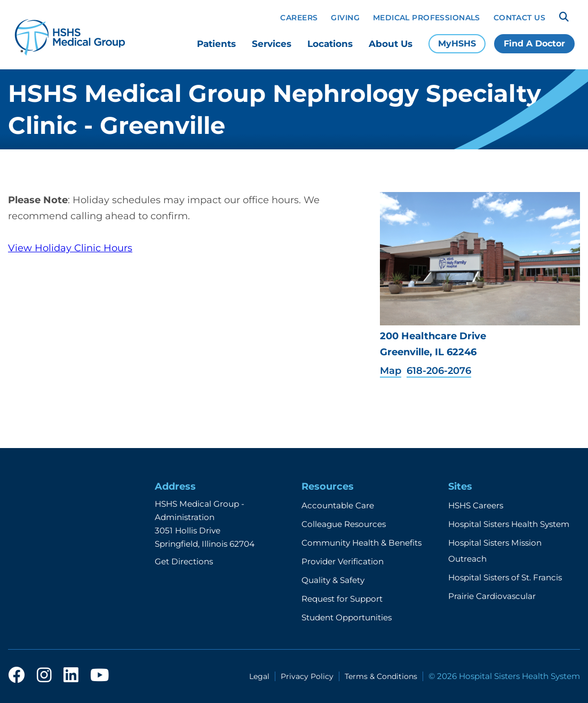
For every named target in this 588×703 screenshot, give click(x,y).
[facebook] (17, 676)
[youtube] (100, 676)
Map (391, 371)
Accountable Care (338, 505)
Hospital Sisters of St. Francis (505, 577)
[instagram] (44, 676)
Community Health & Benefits (361, 543)
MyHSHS (457, 43)
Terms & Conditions (381, 676)
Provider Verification (343, 561)
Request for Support (342, 599)
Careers (299, 18)
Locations (330, 44)
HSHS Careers (476, 505)
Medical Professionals (427, 18)
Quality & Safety (333, 580)
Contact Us (519, 18)
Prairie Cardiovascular (492, 596)
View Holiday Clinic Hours (70, 248)
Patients (216, 44)
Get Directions (184, 561)
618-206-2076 (439, 371)
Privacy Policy (307, 676)
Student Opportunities (347, 617)
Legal (259, 676)
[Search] (564, 17)
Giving (345, 18)
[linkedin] (71, 676)
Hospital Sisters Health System (509, 524)
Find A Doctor (534, 43)
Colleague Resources (344, 524)
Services (272, 44)
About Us (391, 44)
